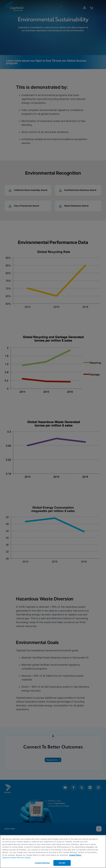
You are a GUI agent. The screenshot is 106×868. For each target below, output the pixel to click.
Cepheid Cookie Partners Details (16, 858)
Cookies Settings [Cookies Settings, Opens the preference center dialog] (42, 863)
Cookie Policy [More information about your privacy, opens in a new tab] (75, 855)
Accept (62, 863)
